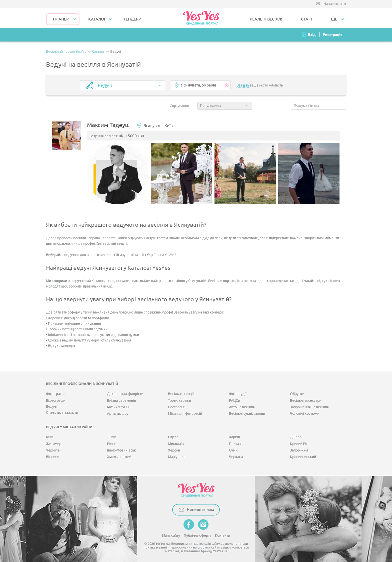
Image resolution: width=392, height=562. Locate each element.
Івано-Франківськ (121, 451)
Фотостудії (238, 394)
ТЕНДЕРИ (132, 19)
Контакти (222, 536)
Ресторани (177, 407)
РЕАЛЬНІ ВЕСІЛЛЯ (267, 19)
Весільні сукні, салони (247, 414)
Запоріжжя (299, 451)
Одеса (173, 437)
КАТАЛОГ (97, 19)
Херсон (174, 451)
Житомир (54, 444)
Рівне (112, 444)
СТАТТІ (307, 19)
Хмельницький (119, 457)
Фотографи (55, 394)
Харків (234, 437)
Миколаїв (176, 444)
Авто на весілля (242, 407)
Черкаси (236, 457)
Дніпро (296, 437)
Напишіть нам (335, 4)
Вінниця (53, 457)
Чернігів (53, 451)
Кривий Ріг (299, 444)
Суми (233, 451)
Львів (112, 437)
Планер (61, 19)
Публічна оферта (197, 536)
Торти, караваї (179, 401)
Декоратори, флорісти (125, 394)
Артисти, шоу (118, 414)
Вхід (312, 35)
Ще (334, 19)
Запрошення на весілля (309, 407)
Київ (50, 437)
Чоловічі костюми (305, 414)
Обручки (297, 394)
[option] (118, 174)
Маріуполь (177, 457)
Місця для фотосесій (185, 414)
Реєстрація (332, 35)
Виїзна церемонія (121, 401)
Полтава (236, 444)
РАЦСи (234, 401)
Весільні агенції (181, 394)
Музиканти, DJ (119, 407)
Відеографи (56, 401)
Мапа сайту (171, 536)
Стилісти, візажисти (62, 413)
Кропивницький (303, 457)
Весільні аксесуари (306, 401)
